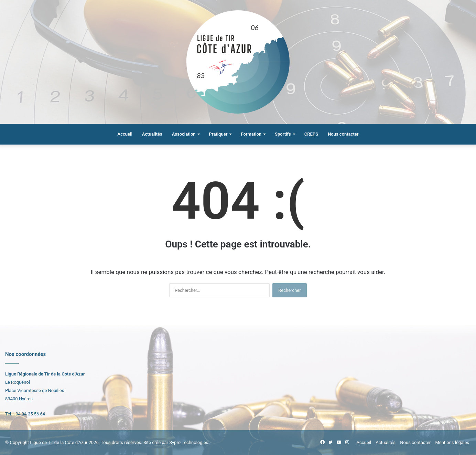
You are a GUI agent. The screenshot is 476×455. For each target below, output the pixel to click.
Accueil (125, 134)
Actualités (152, 134)
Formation (251, 134)
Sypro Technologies (189, 442)
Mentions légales (452, 442)
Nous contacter (343, 134)
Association (184, 134)
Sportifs (283, 134)
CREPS (311, 134)
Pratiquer (218, 134)
